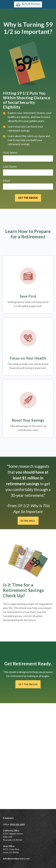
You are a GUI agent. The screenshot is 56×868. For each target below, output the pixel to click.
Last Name (10, 167)
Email (6, 181)
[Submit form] (28, 198)
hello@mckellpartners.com (16, 859)
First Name (10, 153)
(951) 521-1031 (17, 824)
